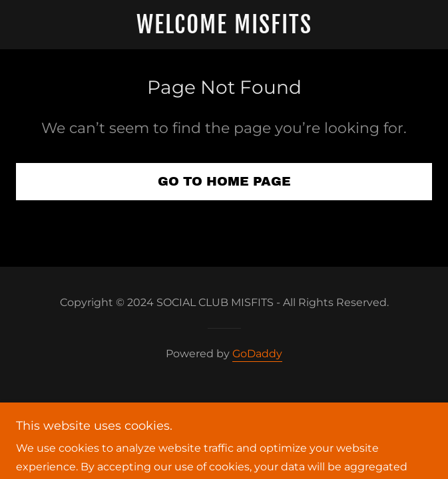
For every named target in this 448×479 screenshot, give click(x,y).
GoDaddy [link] (257, 354)
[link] (224, 25)
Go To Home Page (224, 181)
